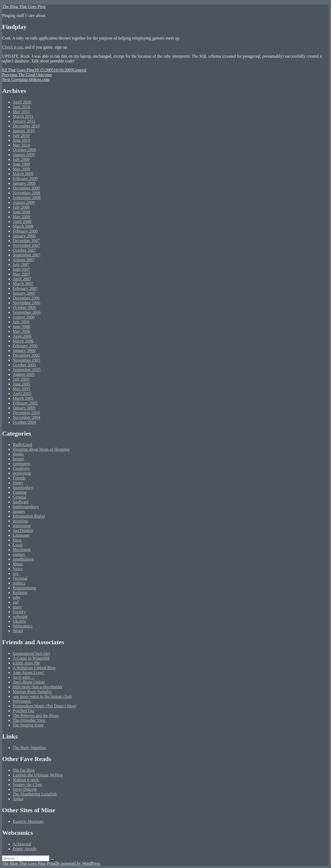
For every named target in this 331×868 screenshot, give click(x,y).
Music (18, 564)
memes (19, 554)
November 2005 (27, 360)
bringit (18, 459)
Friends (19, 478)
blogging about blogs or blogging (41, 449)
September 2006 (27, 312)
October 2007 (24, 250)
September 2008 (27, 198)
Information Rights (29, 516)
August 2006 (24, 317)
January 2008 (24, 236)
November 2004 (27, 417)
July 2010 (21, 136)
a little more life (26, 663)
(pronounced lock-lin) (31, 653)
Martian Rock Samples (32, 692)
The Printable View (29, 720)
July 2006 (21, 322)
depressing (22, 473)
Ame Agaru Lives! (29, 673)
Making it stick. (26, 780)
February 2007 (25, 288)
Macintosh (22, 550)
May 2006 (21, 331)
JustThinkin (23, 530)
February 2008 (25, 231)
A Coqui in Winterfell (31, 658)
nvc (16, 573)
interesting (22, 526)
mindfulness (23, 559)
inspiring (20, 521)
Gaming (20, 492)
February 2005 (25, 403)
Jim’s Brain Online (29, 682)
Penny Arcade (25, 849)
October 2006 (24, 308)
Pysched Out (23, 711)
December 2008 (26, 188)
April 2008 (22, 222)
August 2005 (24, 374)
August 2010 (24, 131)
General (80, 70)
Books (18, 454)
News (18, 569)
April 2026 (22, 102)
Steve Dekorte (25, 789)
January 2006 (24, 351)
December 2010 (26, 126)
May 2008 (21, 217)
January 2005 (24, 408)
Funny (18, 483)
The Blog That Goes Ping (24, 7)
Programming (24, 588)
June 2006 (21, 327)
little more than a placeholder (38, 687)
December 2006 (26, 298)
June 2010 (21, 140)
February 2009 (25, 179)
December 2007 (26, 241)
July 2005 (21, 379)
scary (17, 607)
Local (18, 545)
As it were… (24, 677)
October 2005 (24, 365)
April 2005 (22, 394)
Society (19, 612)
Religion (20, 593)
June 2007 (21, 269)
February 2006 (25, 346)
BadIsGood (22, 444)
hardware (21, 502)
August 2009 (24, 155)
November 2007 (27, 245)
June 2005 (21, 384)
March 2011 (23, 116)
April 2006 (22, 336)
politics (19, 583)
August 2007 (24, 260)
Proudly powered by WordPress (73, 863)
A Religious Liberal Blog (34, 668)
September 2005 (27, 370)
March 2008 (23, 226)
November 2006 (27, 303)
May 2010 (21, 145)
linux (17, 540)
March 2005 (23, 398)
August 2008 (24, 202)
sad (16, 602)
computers (22, 464)
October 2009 (24, 150)
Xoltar (18, 799)
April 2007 (22, 279)
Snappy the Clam (27, 785)
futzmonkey (23, 487)
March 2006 (23, 341)
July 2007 (21, 265)
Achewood (22, 844)
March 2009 (23, 174)
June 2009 (21, 164)
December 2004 (26, 413)
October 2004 (24, 422)
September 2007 (27, 255)
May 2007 (21, 274)
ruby (17, 597)
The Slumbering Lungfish (35, 794)
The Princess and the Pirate (36, 716)
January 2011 (24, 121)
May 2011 (21, 112)
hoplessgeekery (26, 507)
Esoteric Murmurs (28, 821)
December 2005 (26, 355)
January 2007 (24, 293)
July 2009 (21, 159)
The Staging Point (28, 725)
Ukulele (20, 621)
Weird (18, 631)
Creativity (21, 468)
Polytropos (22, 701)
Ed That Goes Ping (18, 70)
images (19, 511)
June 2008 (21, 212)
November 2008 (27, 193)
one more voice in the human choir (42, 696)
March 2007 (23, 284)
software (20, 616)
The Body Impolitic (29, 748)
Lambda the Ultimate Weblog (38, 775)
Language (21, 535)
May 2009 (21, 169)
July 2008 (21, 207)
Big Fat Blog (24, 770)
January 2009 (24, 183)
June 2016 (21, 107)
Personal (20, 578)
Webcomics (23, 626)
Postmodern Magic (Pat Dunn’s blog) (44, 706)
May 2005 (21, 389)
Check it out (12, 47)
